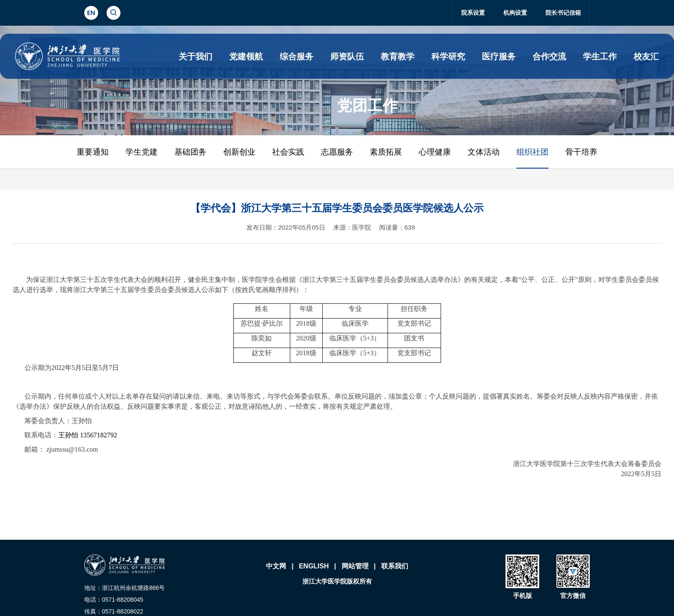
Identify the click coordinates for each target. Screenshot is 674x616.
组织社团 (532, 152)
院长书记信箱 (563, 13)
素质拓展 (386, 152)
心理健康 (435, 152)
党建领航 (246, 56)
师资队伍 (347, 56)
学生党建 (142, 152)
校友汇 (646, 56)
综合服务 (297, 56)
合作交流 (549, 56)
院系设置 (473, 13)
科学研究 (448, 56)
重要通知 (93, 152)
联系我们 (395, 566)
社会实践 (288, 152)
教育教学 (398, 56)
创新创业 (239, 152)
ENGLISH (314, 566)
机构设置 (515, 13)
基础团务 (190, 152)
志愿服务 (337, 152)
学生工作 (600, 56)
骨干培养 (581, 152)
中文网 (276, 566)
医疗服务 (499, 56)
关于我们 (195, 56)
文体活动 (484, 152)
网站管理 (355, 566)
